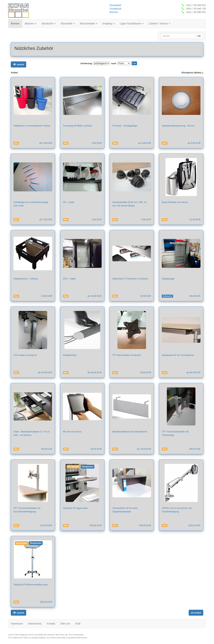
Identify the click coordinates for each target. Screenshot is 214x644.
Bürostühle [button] (68, 24)
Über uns (65, 624)
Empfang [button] (109, 24)
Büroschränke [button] (89, 24)
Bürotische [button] (49, 24)
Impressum (17, 624)
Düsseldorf (115, 5)
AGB (78, 624)
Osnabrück (115, 9)
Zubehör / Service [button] (160, 24)
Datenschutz (35, 624)
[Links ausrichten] (18, 64)
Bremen (114, 12)
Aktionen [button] (31, 24)
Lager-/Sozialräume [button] (132, 24)
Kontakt (51, 624)
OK (199, 36)
